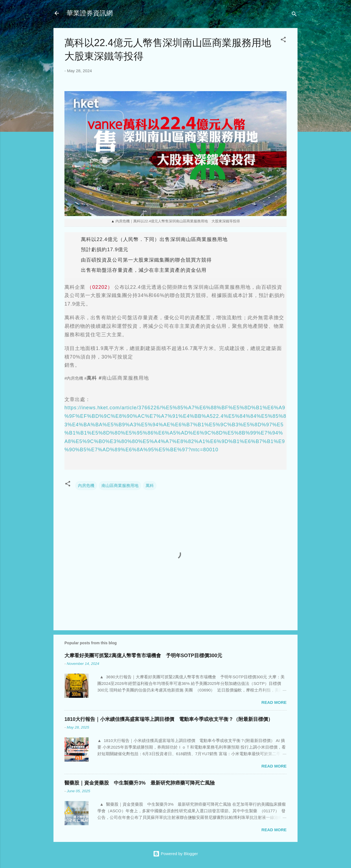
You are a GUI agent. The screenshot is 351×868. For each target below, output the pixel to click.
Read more (274, 702)
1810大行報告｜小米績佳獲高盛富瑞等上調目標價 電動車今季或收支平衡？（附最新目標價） (169, 719)
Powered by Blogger (175, 854)
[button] (283, 40)
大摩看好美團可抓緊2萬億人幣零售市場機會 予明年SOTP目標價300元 (143, 656)
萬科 (150, 485)
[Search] (294, 15)
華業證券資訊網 (90, 13)
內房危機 (86, 485)
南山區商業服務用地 (120, 485)
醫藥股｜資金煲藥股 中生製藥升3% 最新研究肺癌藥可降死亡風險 (140, 783)
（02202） (100, 287)
